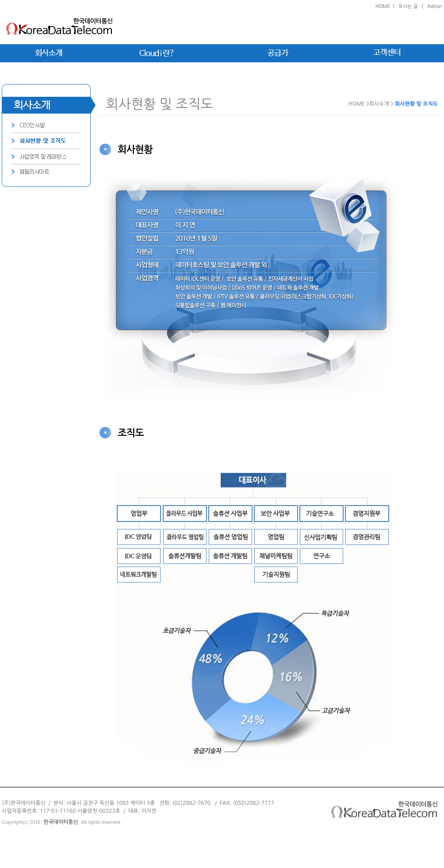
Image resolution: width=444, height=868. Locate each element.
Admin (435, 6)
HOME (383, 6)
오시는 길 (408, 6)
